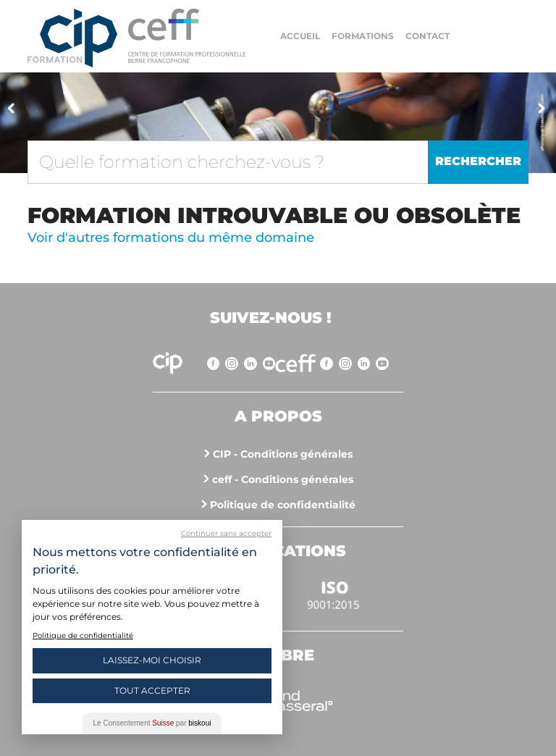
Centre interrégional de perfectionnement (72, 38)
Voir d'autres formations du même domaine (171, 238)
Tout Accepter (152, 690)
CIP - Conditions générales (283, 454)
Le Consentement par (152, 723)
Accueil (300, 36)
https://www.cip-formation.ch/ (187, 36)
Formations (363, 36)
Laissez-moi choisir (152, 660)
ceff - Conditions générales (283, 479)
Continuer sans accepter (226, 533)
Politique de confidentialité (283, 505)
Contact (427, 36)
